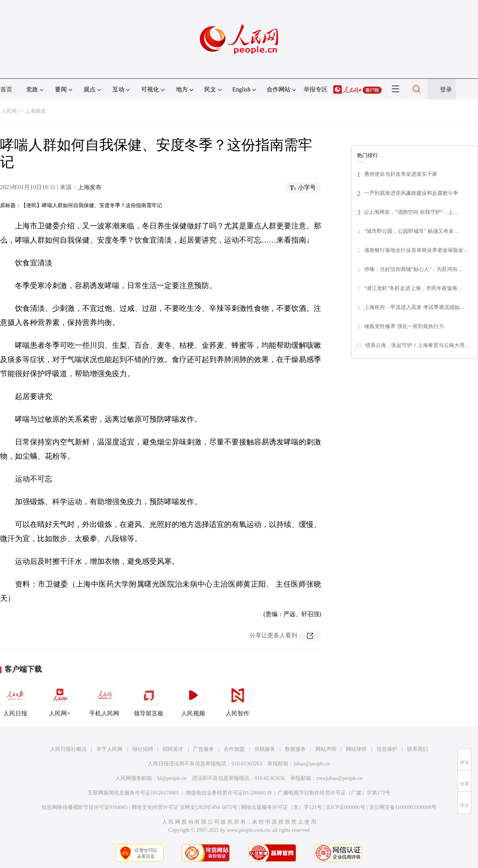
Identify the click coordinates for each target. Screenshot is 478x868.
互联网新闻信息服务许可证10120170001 (134, 793)
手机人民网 (104, 699)
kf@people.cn (172, 778)
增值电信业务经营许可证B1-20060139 (229, 793)
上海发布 (90, 187)
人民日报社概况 (68, 749)
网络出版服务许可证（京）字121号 (281, 807)
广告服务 (204, 749)
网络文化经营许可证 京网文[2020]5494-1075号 (184, 807)
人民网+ (60, 699)
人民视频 (193, 699)
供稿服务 (265, 749)
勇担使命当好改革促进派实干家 (401, 174)
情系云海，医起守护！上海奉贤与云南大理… (418, 345)
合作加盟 (234, 749)
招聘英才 (173, 749)
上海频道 (35, 111)
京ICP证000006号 (345, 807)
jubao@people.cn (312, 764)
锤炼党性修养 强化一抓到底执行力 (404, 326)
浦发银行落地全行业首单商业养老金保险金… (416, 250)
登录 (446, 89)
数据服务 (295, 749)
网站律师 (356, 749)
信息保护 (387, 749)
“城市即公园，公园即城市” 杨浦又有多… (412, 231)
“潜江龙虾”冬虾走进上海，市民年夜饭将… (413, 288)
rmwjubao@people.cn (339, 778)
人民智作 (238, 699)
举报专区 (316, 89)
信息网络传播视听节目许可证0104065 (85, 807)
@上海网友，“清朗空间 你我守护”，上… (411, 212)
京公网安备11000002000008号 (403, 807)
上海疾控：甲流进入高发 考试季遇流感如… (415, 307)
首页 (6, 89)
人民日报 (15, 699)
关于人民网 (109, 749)
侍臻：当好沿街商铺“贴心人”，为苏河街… (413, 269)
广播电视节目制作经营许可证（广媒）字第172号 (334, 793)
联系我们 (418, 749)
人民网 (9, 111)
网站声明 (326, 749)
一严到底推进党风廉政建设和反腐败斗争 (411, 193)
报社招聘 (143, 749)
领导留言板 (149, 699)
